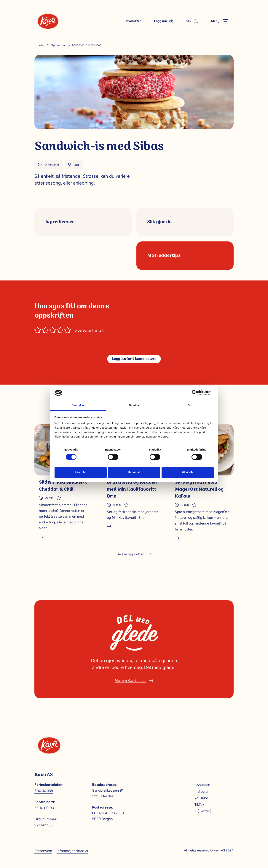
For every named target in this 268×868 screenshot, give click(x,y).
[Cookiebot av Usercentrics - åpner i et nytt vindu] (197, 393)
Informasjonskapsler (72, 851)
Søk (192, 21)
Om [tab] (190, 405)
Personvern (43, 851)
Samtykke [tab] (78, 405)
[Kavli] (48, 21)
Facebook (202, 785)
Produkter (133, 21)
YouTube (201, 798)
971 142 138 (44, 825)
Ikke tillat (80, 472)
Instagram (202, 791)
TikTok (199, 804)
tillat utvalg (134, 472)
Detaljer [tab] (134, 405)
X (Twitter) (203, 811)
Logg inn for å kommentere (134, 359)
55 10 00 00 (44, 808)
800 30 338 (44, 791)
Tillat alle (188, 472)
